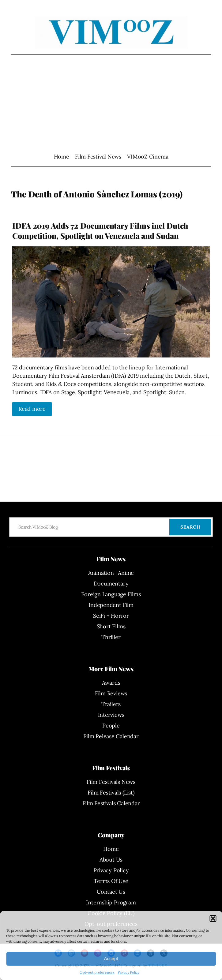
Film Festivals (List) (111, 793)
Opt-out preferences (97, 972)
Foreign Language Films (111, 594)
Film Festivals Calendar (111, 803)
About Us (111, 860)
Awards (111, 683)
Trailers (111, 704)
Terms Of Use (111, 881)
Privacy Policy (128, 972)
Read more (32, 409)
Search (190, 527)
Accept (111, 958)
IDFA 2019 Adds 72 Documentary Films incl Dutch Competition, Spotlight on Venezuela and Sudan (100, 230)
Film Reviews (111, 693)
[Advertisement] (111, 103)
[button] (213, 918)
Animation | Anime (111, 573)
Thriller (111, 637)
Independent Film (111, 605)
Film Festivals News (111, 782)
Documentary (111, 584)
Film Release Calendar (111, 736)
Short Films (111, 626)
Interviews (111, 715)
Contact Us (111, 892)
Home (62, 157)
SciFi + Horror (111, 616)
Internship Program (111, 902)
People (111, 726)
